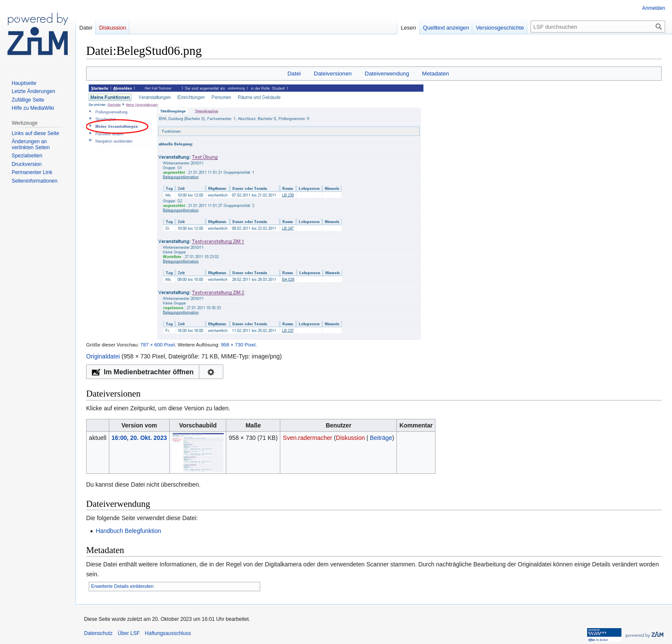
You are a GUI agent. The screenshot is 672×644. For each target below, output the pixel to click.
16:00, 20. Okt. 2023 (139, 438)
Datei (294, 74)
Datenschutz (98, 633)
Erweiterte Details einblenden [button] (123, 586)
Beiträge (381, 438)
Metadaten (436, 74)
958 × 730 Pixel (238, 345)
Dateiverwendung (387, 74)
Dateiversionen (333, 74)
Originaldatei (103, 356)
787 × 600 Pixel (157, 345)
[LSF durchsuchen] (598, 27)
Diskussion (351, 438)
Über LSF (129, 633)
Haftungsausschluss (168, 633)
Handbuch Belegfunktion (128, 531)
